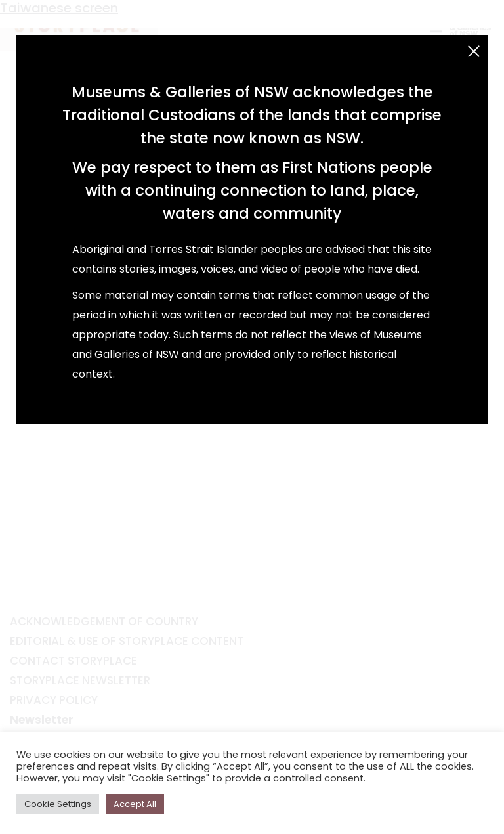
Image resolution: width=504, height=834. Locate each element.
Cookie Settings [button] (58, 804)
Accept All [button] (135, 804)
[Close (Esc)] (474, 51)
